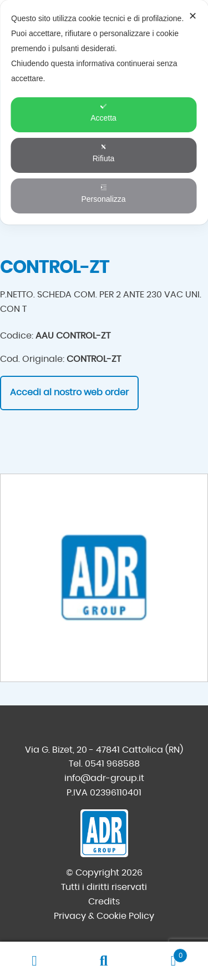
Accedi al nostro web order (69, 392)
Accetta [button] (103, 113)
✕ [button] (193, 16)
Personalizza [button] (103, 194)
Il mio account (35, 961)
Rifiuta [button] (104, 153)
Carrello (163, 954)
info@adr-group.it (104, 778)
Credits (104, 902)
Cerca (104, 961)
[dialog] (104, 112)
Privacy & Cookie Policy (104, 916)
